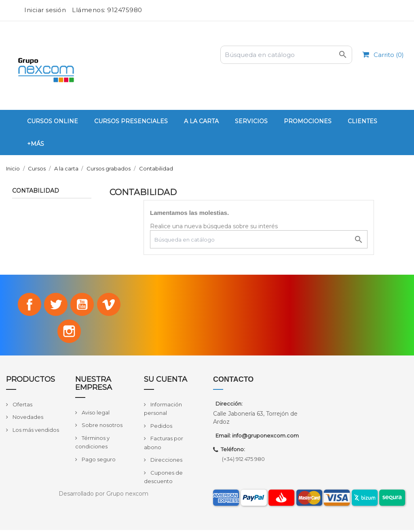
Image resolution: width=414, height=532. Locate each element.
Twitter (55, 305)
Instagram (69, 332)
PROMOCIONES (308, 121)
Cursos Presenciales (131, 121)
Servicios (251, 121)
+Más (36, 144)
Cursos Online (53, 121)
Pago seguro (98, 461)
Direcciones (166, 462)
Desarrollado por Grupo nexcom (103, 496)
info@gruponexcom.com (265, 437)
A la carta (201, 121)
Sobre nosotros (101, 427)
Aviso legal (95, 414)
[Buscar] (286, 55)
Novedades (27, 419)
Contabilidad (36, 191)
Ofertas (22, 406)
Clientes (362, 121)
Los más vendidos (35, 432)
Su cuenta (166, 381)
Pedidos (161, 427)
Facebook (28, 305)
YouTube (83, 305)
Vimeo (110, 305)
